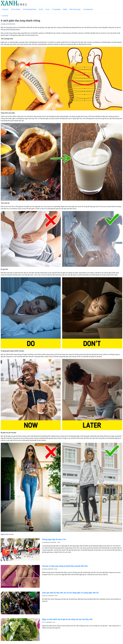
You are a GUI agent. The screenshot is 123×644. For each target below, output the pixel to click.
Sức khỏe (5, 16)
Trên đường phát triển (29, 9)
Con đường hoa (88, 9)
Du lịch (41, 9)
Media (65, 9)
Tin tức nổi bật (15, 9)
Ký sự (48, 9)
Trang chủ (5, 9)
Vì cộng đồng (56, 9)
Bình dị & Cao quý (75, 9)
